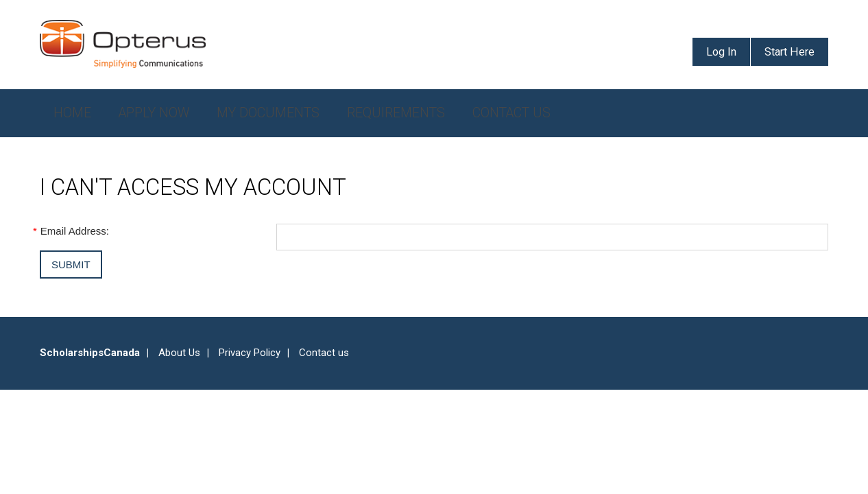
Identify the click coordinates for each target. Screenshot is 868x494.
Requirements (396, 113)
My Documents (268, 113)
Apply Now (154, 113)
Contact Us (511, 113)
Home (72, 113)
